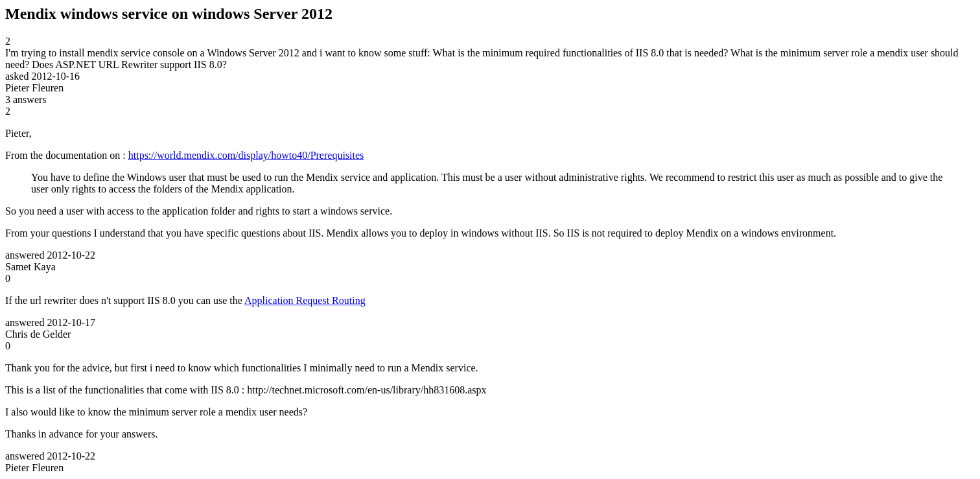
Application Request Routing (305, 300)
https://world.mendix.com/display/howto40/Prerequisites (246, 155)
